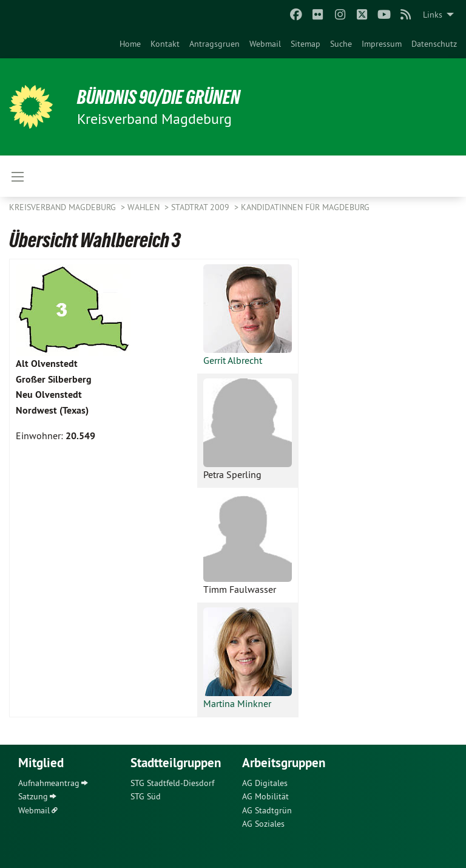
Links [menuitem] (433, 15)
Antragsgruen (214, 44)
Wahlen (145, 207)
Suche (341, 44)
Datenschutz (434, 44)
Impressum (382, 44)
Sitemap (306, 44)
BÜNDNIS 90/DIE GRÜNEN (159, 97)
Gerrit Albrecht (233, 360)
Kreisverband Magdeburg (64, 207)
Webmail (265, 44)
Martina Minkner (237, 703)
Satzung (33, 796)
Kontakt (165, 44)
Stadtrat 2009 (201, 207)
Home (130, 44)
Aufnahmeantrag (49, 783)
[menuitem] (130, 44)
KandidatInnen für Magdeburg (305, 207)
